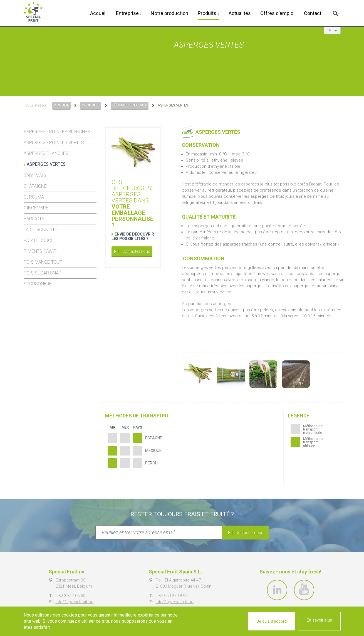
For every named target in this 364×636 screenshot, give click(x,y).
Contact (313, 13)
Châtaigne (35, 186)
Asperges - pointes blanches (57, 132)
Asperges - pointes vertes (54, 143)
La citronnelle (41, 230)
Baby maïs (35, 175)
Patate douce (39, 240)
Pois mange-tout (43, 262)
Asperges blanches (46, 153)
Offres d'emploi (277, 13)
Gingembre (36, 208)
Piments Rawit (40, 251)
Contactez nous (136, 251)
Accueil (98, 13)
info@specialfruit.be (75, 602)
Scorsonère (38, 284)
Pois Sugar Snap (43, 273)
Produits (208, 13)
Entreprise (129, 13)
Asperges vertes (46, 164)
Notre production (169, 13)
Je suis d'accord (272, 621)
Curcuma (34, 197)
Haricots (34, 219)
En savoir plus (319, 620)
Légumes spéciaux (130, 105)
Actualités (240, 13)
